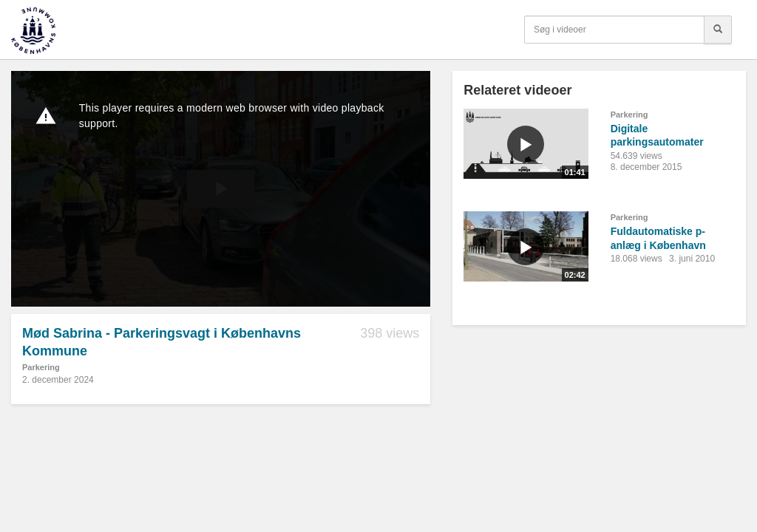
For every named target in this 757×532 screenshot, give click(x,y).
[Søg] (718, 30)
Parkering (41, 367)
